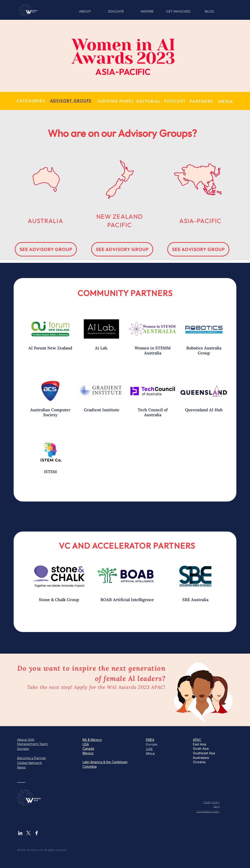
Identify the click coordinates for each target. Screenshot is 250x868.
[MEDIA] (226, 102)
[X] (28, 833)
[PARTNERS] (201, 101)
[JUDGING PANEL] (116, 101)
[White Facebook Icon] (37, 833)
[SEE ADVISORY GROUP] (46, 249)
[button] (147, 11)
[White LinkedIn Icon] (20, 833)
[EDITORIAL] (149, 101)
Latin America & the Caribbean (105, 762)
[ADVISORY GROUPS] (71, 101)
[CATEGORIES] (31, 101)
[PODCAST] (175, 101)
